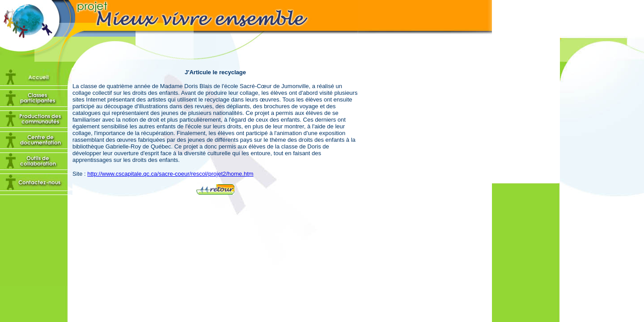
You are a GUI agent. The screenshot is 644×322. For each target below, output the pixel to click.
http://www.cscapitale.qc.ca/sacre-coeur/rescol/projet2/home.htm (170, 174)
